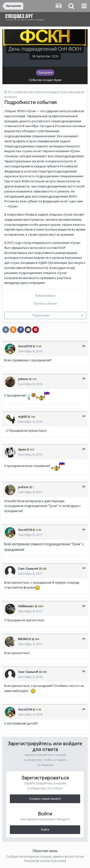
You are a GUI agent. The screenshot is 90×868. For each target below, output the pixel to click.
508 (43, 569)
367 (30, 450)
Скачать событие (45, 304)
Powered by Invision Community (45, 861)
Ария (58, 80)
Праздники (45, 73)
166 (31, 417)
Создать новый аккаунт (45, 799)
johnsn (23, 379)
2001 (39, 606)
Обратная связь (45, 851)
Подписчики (41, 315)
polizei (23, 487)
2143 (37, 346)
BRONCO (24, 639)
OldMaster (26, 606)
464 (36, 639)
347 (33, 379)
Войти (45, 830)
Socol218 (25, 346)
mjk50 (22, 417)
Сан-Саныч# (28, 569)
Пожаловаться (45, 296)
